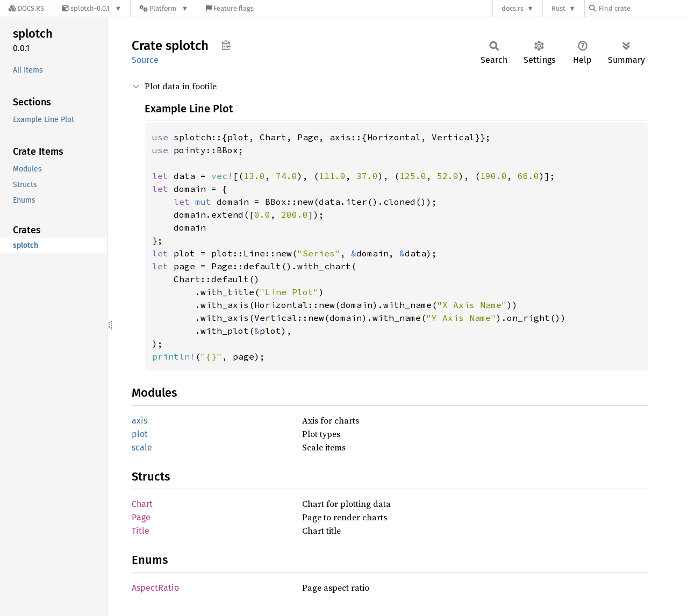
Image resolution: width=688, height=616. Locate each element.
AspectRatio (155, 588)
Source (145, 60)
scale (142, 447)
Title (141, 531)
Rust (558, 8)
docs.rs (513, 8)
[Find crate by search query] (643, 8)
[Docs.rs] (26, 8)
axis (139, 421)
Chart (142, 504)
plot (140, 434)
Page (141, 517)
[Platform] (164, 8)
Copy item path (226, 45)
